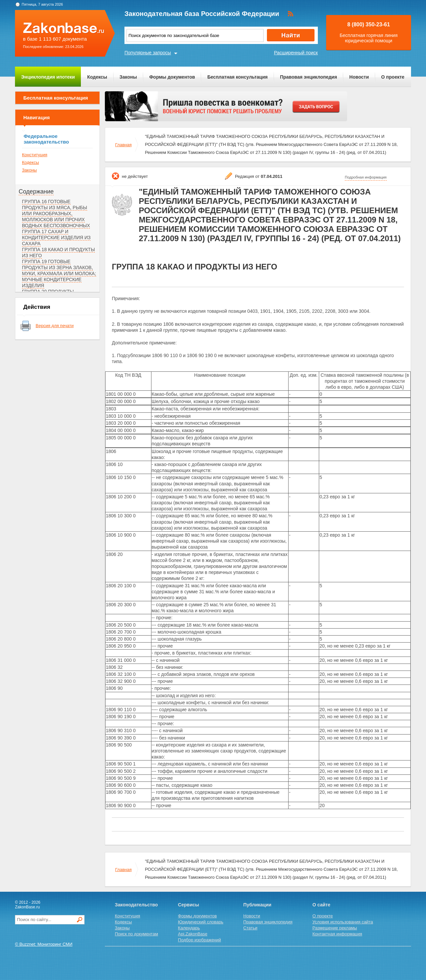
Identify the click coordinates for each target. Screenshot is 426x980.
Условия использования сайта (343, 922)
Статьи (250, 928)
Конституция (35, 155)
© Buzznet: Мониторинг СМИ (44, 944)
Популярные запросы (148, 53)
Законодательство (136, 905)
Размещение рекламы (335, 928)
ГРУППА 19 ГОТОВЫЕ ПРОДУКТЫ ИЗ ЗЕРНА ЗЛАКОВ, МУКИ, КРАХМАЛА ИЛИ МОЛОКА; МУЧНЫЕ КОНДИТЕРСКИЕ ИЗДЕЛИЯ (59, 273)
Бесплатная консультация (237, 77)
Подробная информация (366, 177)
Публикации (257, 905)
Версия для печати (55, 326)
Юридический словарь (201, 922)
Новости (359, 77)
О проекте (393, 77)
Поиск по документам (136, 934)
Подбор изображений (200, 940)
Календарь (189, 928)
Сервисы (189, 905)
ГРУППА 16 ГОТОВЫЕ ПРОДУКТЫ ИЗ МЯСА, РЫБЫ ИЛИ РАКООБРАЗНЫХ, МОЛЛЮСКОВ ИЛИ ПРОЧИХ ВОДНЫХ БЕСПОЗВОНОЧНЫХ (56, 214)
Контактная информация (337, 934)
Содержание (36, 192)
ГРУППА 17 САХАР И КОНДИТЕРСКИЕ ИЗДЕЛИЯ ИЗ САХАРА (56, 238)
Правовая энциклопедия (308, 77)
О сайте (321, 905)
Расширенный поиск (296, 53)
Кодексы (97, 77)
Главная (123, 145)
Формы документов (172, 77)
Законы (128, 77)
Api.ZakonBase (193, 934)
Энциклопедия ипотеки (48, 77)
